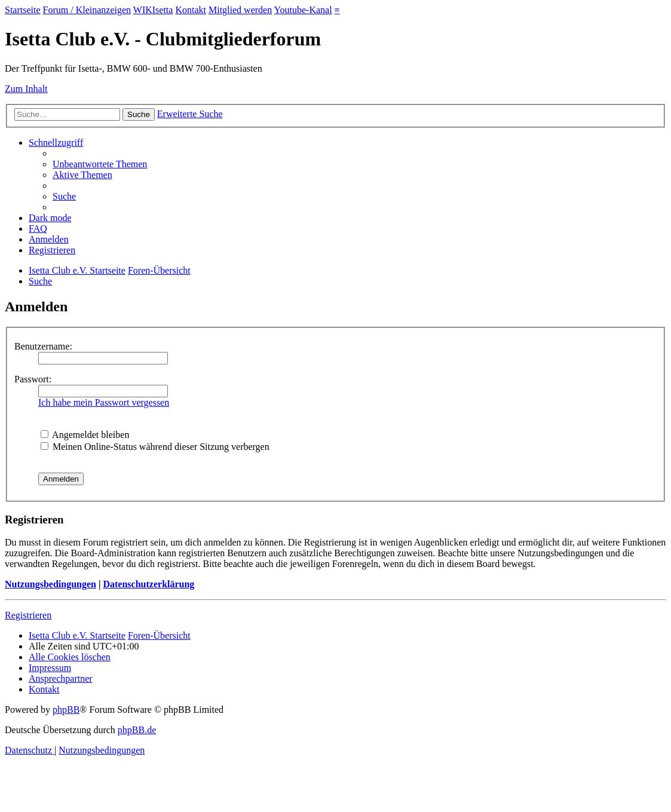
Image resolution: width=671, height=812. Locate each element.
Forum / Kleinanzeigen (87, 10)
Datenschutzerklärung (148, 584)
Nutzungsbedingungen (50, 584)
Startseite (23, 10)
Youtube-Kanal (303, 10)
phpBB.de (137, 730)
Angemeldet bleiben (85, 435)
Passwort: (33, 379)
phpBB (66, 710)
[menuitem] (100, 164)
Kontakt (191, 10)
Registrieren (28, 615)
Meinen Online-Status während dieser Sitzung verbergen (155, 447)
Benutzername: (43, 346)
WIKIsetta (153, 10)
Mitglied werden (240, 10)
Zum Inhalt (26, 89)
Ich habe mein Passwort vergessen (104, 402)
